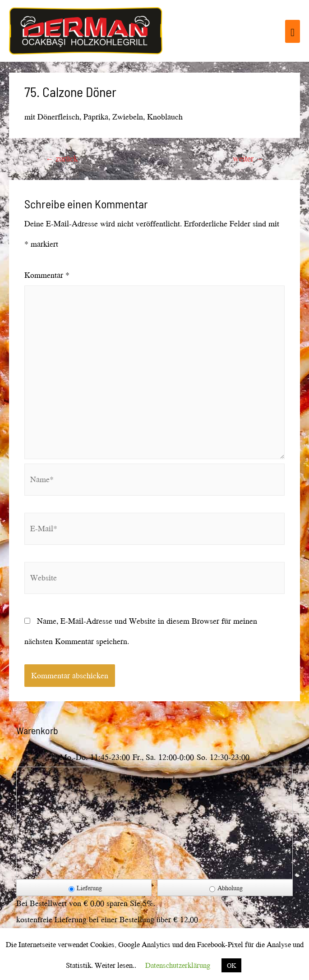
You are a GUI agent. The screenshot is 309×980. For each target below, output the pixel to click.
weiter (248, 158)
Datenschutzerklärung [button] (178, 965)
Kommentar (47, 275)
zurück (62, 158)
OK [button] (231, 965)
